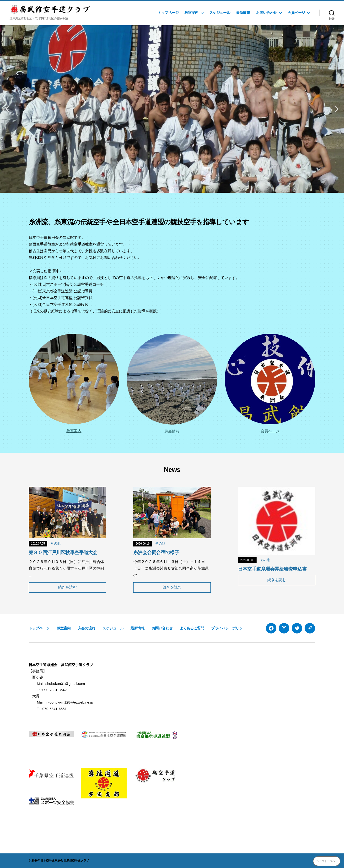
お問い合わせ (267, 13)
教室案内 (191, 13)
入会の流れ (87, 628)
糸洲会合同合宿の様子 (156, 552)
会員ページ (296, 13)
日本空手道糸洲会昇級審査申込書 (272, 569)
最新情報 (243, 13)
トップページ (168, 13)
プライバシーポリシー (229, 628)
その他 (56, 543)
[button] (7, 109)
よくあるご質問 (192, 628)
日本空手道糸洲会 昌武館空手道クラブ (65, 861)
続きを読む (67, 587)
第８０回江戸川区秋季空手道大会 (63, 552)
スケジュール (220, 13)
